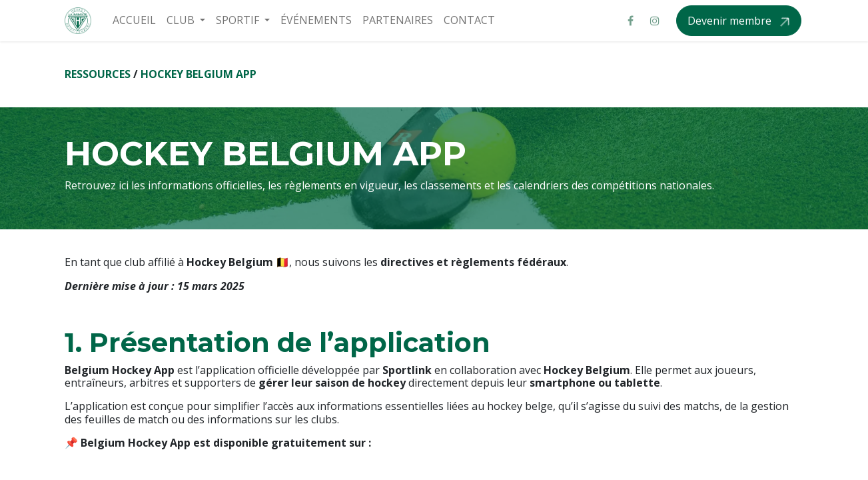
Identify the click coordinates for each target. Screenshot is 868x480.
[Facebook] (631, 21)
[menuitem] (134, 20)
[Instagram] (655, 21)
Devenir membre (731, 21)
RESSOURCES (98, 74)
